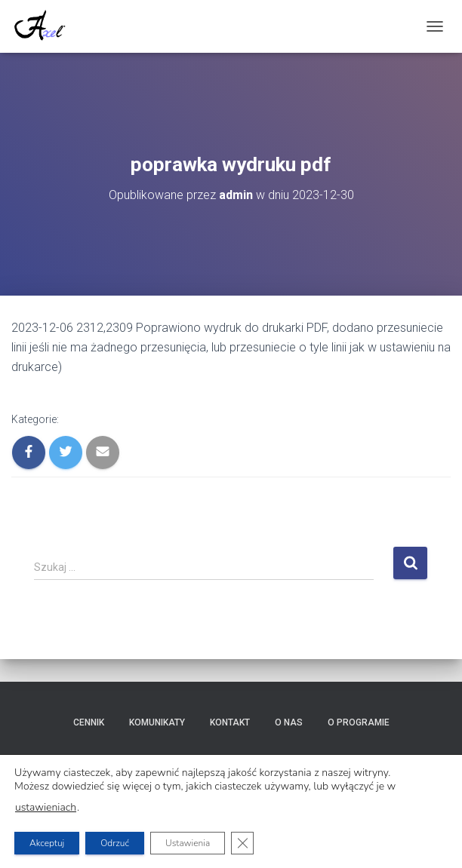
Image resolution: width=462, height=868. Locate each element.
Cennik (89, 722)
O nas (289, 722)
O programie (359, 722)
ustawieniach (46, 808)
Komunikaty (157, 722)
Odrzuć (115, 843)
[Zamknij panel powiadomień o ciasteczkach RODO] (242, 843)
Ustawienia (188, 843)
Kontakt (230, 722)
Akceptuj (47, 843)
